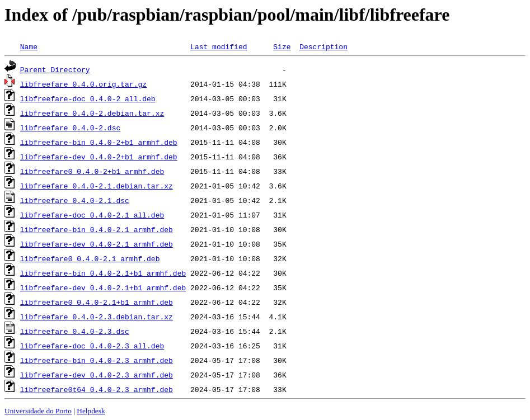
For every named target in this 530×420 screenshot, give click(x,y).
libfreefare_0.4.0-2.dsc (70, 128)
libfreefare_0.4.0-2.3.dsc (75, 331)
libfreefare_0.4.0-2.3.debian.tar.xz (97, 317)
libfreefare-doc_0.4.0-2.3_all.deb (92, 346)
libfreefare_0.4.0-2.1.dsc (75, 200)
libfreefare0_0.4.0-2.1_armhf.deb (90, 258)
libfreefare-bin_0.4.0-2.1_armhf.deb (97, 229)
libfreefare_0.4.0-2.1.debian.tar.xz (97, 186)
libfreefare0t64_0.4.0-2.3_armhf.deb (97, 389)
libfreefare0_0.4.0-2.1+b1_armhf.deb (97, 302)
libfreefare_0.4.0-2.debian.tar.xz (92, 113)
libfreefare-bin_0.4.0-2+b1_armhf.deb (99, 142)
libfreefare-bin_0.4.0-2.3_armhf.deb (97, 360)
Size (282, 46)
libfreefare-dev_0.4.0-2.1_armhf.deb (97, 244)
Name (29, 46)
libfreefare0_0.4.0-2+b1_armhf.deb (92, 171)
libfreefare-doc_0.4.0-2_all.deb (88, 98)
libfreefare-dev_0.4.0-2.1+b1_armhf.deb (103, 287)
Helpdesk (91, 411)
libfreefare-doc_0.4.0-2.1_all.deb (92, 215)
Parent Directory (55, 69)
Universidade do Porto (38, 411)
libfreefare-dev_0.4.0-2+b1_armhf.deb (99, 157)
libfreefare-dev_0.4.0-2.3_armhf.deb (97, 375)
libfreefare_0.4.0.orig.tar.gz (83, 84)
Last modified (219, 46)
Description (323, 46)
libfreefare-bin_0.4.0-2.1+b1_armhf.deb (103, 273)
